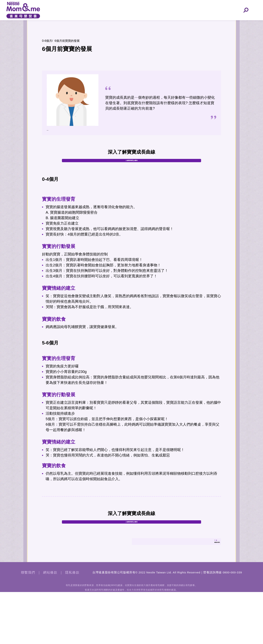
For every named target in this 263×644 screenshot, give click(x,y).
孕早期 (54, 21)
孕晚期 (116, 21)
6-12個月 (178, 21)
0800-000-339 (232, 624)
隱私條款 (72, 624)
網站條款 (50, 624)
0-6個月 (147, 21)
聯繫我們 (28, 624)
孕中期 (85, 21)
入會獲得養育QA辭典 (132, 173)
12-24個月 (209, 21)
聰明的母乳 (208, 585)
